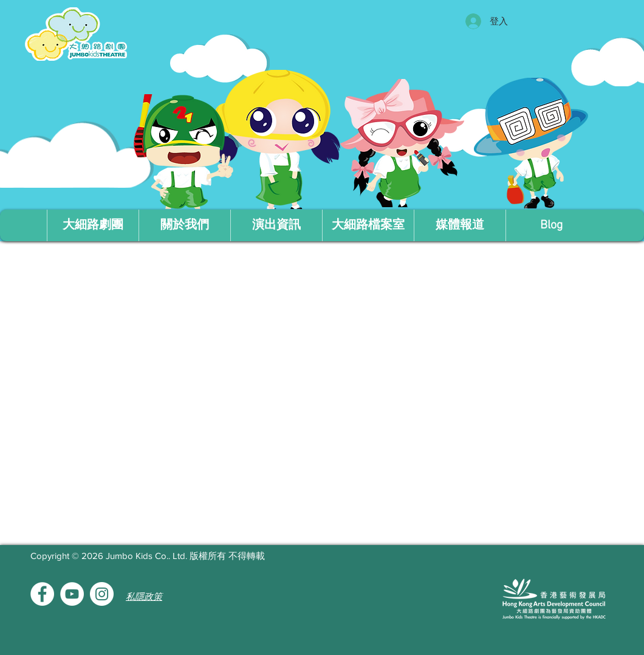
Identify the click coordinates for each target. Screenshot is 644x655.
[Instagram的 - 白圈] (102, 594)
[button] (184, 225)
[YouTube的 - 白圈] (72, 594)
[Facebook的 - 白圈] (42, 594)
